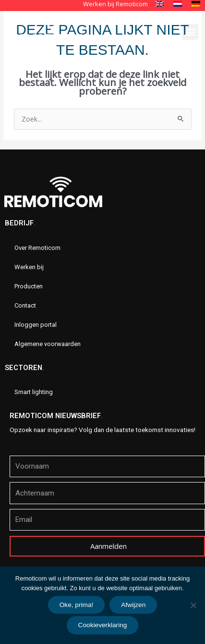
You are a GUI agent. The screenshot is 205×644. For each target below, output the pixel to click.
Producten (29, 286)
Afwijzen (133, 605)
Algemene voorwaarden (48, 344)
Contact (25, 305)
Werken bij (29, 267)
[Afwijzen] (193, 605)
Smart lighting (34, 392)
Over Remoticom (37, 248)
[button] (190, 32)
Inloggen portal (36, 325)
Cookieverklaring (103, 625)
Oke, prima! (77, 605)
